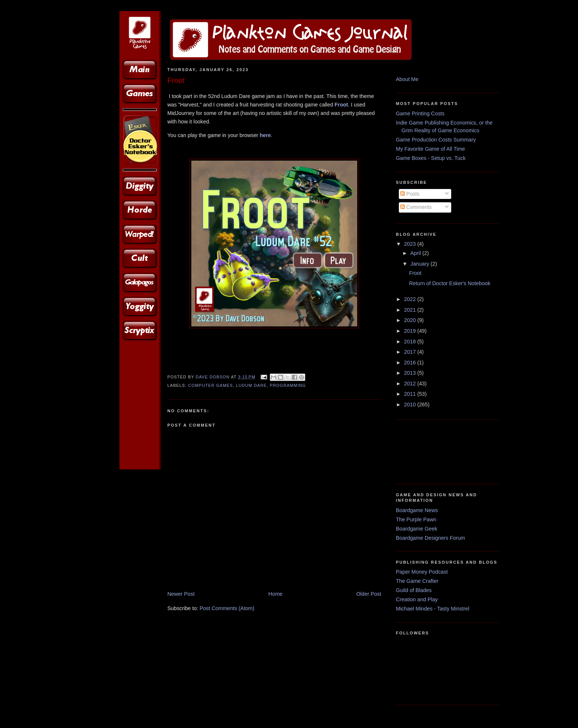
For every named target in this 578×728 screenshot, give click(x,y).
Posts (410, 194)
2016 (411, 363)
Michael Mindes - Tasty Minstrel (433, 609)
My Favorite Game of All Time (431, 149)
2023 (411, 244)
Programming (288, 385)
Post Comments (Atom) (227, 608)
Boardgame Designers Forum (431, 538)
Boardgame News (417, 510)
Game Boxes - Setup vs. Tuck (431, 158)
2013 (411, 373)
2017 (411, 352)
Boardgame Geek (417, 529)
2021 (411, 310)
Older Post (369, 594)
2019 (411, 331)
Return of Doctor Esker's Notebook (450, 283)
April (416, 253)
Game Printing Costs (420, 113)
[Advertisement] (419, 450)
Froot (342, 105)
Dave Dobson (213, 377)
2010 (411, 405)
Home (275, 594)
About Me (407, 79)
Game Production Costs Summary (436, 140)
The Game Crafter (417, 581)
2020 (411, 320)
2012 (411, 384)
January (420, 264)
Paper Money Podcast (422, 572)
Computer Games (211, 385)
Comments (416, 207)
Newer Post (181, 594)
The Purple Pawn (416, 519)
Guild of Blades (414, 590)
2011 (411, 394)
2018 (411, 342)
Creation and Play (417, 599)
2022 (411, 299)
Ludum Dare (251, 385)
